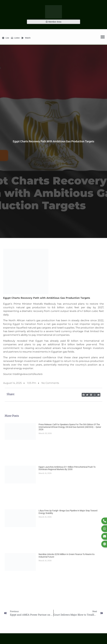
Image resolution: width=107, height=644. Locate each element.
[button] (84, 395)
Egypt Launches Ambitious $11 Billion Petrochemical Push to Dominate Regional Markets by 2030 (67, 468)
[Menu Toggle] (103, 37)
